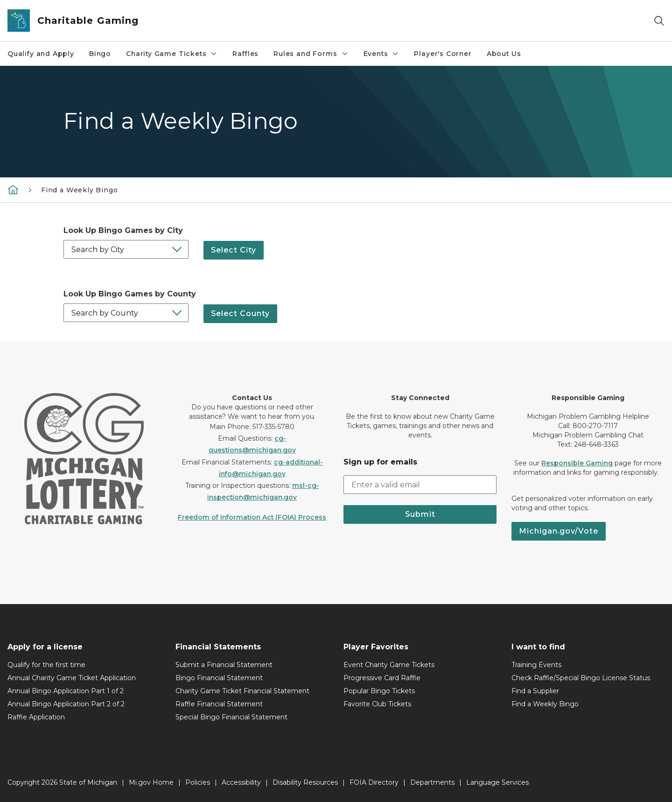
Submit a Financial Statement (224, 665)
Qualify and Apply (41, 54)
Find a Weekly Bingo (80, 190)
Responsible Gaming (577, 463)
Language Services (497, 782)
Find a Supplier (535, 691)
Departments (432, 782)
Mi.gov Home (151, 782)
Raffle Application (36, 717)
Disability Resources (305, 782)
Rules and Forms (311, 54)
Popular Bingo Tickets (379, 691)
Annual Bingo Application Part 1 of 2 (66, 691)
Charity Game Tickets (172, 54)
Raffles (245, 54)
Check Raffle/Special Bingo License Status (581, 678)
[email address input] (420, 485)
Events (381, 54)
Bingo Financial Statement (219, 678)
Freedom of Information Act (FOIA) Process (252, 517)
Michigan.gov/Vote (559, 531)
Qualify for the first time (46, 665)
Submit (420, 514)
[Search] (659, 21)
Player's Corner (443, 54)
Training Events (536, 665)
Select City (234, 249)
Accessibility (241, 782)
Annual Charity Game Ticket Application (72, 678)
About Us (504, 54)
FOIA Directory (374, 782)
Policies (198, 782)
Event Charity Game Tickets (389, 665)
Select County (240, 313)
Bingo (100, 54)
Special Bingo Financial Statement (231, 717)
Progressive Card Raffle (382, 678)
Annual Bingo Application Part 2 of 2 (66, 704)
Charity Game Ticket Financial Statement (242, 691)
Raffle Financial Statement (219, 704)
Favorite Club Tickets (377, 704)
